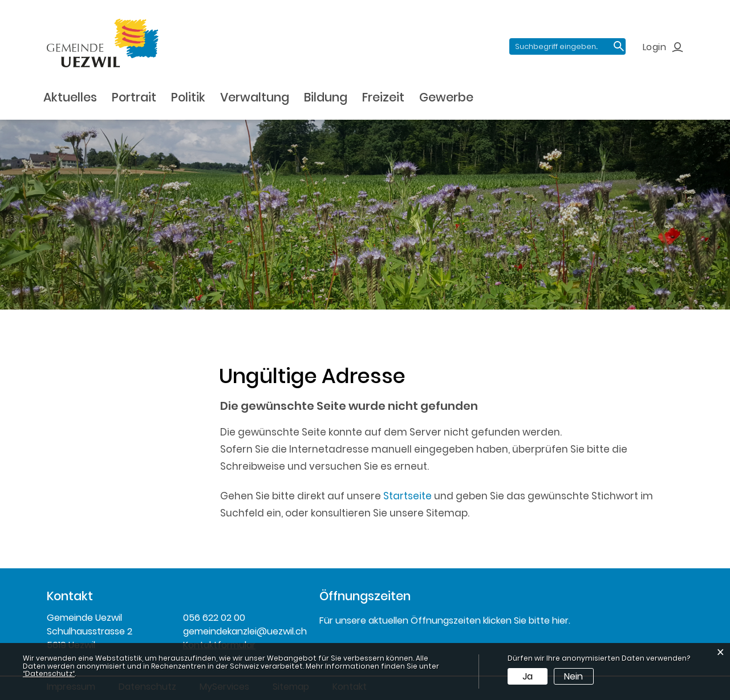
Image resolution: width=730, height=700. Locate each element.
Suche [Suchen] (619, 46)
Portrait (134, 97)
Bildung (326, 97)
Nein (573, 676)
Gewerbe (446, 97)
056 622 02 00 (214, 618)
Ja (528, 676)
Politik (188, 97)
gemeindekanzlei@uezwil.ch (243, 631)
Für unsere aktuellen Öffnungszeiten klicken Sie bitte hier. (445, 620)
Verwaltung (255, 97)
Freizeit (383, 97)
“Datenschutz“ (49, 673)
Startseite (407, 496)
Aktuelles (70, 97)
